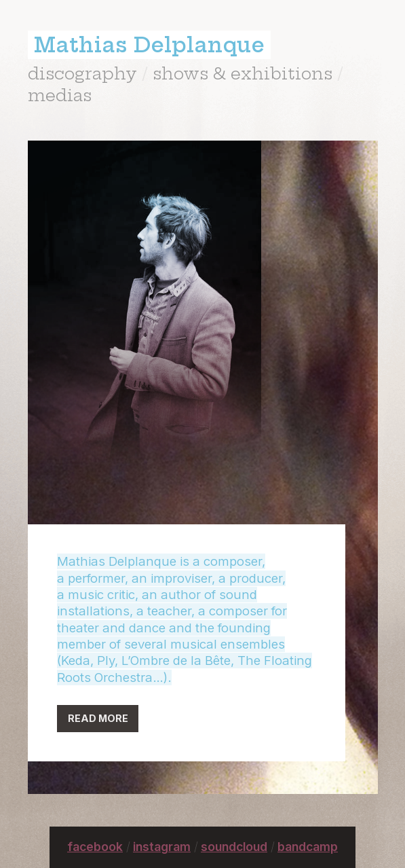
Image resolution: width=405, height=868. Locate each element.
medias (60, 95)
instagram (162, 847)
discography (82, 73)
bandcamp (308, 847)
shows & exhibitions (243, 73)
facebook (95, 847)
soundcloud (234, 847)
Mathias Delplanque (149, 45)
